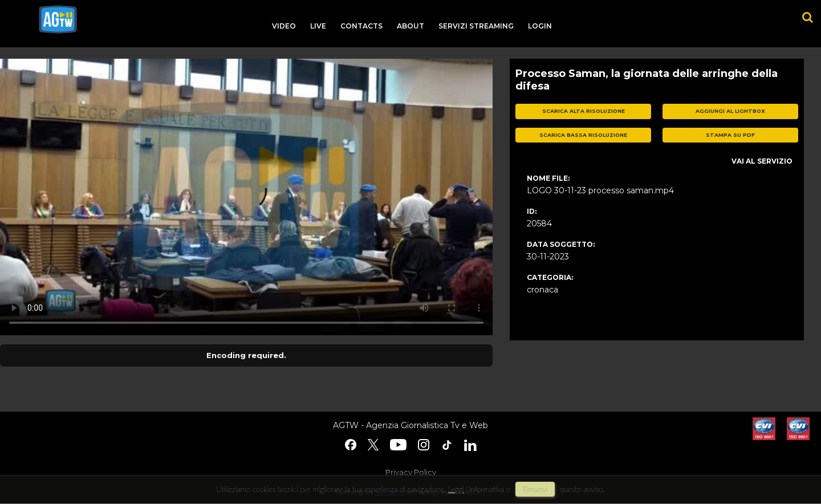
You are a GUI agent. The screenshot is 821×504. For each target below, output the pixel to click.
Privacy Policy (411, 472)
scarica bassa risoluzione (583, 135)
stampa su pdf (730, 135)
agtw (58, 19)
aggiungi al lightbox (730, 111)
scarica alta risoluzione (584, 111)
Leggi (456, 489)
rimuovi (535, 489)
